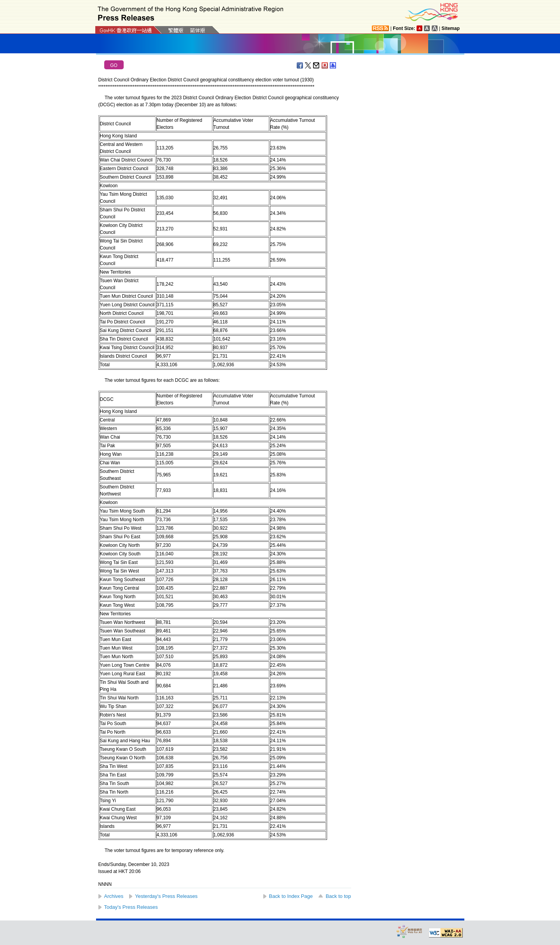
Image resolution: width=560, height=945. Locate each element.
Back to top (338, 896)
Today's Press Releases (131, 907)
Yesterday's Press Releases (166, 896)
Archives (114, 896)
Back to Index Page (291, 896)
